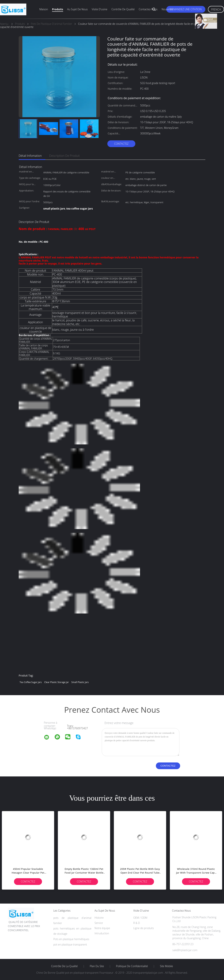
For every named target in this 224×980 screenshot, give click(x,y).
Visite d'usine (100, 9)
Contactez (121, 144)
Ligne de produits (144, 928)
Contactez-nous (148, 9)
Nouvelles (167, 9)
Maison (44, 9)
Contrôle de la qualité (64, 966)
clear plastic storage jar (57, 682)
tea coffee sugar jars (31, 682)
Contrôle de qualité (123, 9)
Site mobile (166, 966)
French (216, 9)
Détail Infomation (30, 156)
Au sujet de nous (77, 9)
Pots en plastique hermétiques (71, 939)
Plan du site (97, 966)
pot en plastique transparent (70, 944)
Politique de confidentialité (132, 966)
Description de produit (64, 156)
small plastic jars (80, 682)
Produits (58, 9)
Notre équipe (102, 928)
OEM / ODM (140, 918)
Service (99, 923)
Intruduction (102, 933)
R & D (137, 923)
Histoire (99, 918)
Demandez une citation (186, 9)
